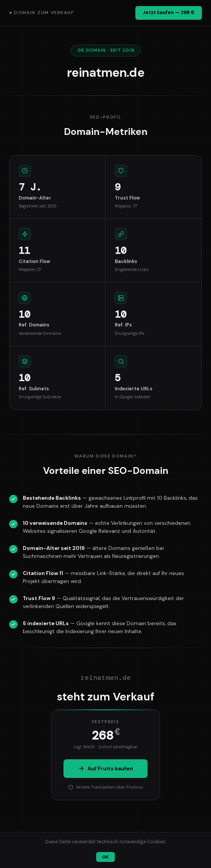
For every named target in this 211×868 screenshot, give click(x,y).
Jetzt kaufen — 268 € (169, 13)
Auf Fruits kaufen (106, 768)
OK (105, 857)
